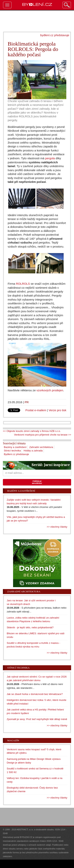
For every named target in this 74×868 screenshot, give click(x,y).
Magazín (13, 740)
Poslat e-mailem (36, 410)
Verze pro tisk (57, 410)
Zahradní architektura (41, 447)
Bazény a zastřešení (15, 447)
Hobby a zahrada (33, 451)
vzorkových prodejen (50, 390)
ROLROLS (23, 284)
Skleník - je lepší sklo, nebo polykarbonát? (30, 627)
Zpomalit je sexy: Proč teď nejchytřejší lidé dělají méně (37, 719)
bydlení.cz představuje (55, 35)
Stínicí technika (12, 451)
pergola (50, 158)
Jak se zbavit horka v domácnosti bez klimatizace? (35, 694)
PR (27, 402)
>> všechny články (57, 527)
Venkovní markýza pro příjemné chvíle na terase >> (43, 435)
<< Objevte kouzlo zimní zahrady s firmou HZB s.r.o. (32, 431)
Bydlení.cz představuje (16, 454)
